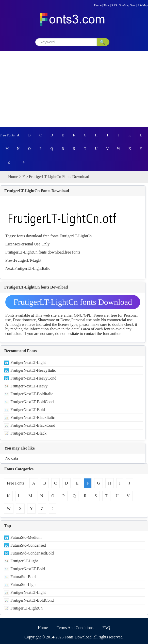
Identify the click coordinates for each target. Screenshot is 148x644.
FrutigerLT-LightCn (76, 236)
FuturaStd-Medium (26, 538)
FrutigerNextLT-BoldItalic (32, 394)
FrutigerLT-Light (28, 261)
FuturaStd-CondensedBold (32, 553)
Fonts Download (78, 637)
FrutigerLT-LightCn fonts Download (73, 302)
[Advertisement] (74, 89)
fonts (21, 236)
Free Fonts (7, 135)
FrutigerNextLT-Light (28, 363)
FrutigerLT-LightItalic (32, 269)
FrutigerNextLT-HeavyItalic (33, 371)
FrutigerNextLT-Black (28, 433)
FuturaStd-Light (23, 585)
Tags (106, 5)
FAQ (106, 628)
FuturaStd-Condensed (28, 545)
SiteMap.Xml (127, 5)
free (46, 236)
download (34, 236)
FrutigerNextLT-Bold (28, 410)
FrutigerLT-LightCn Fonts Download (37, 191)
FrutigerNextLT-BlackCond (33, 426)
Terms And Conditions (75, 628)
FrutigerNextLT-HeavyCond (33, 378)
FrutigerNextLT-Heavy (29, 386)
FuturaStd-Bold (23, 577)
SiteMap (143, 5)
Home (98, 5)
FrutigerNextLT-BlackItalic (33, 418)
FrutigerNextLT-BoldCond (32, 402)
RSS (114, 5)
